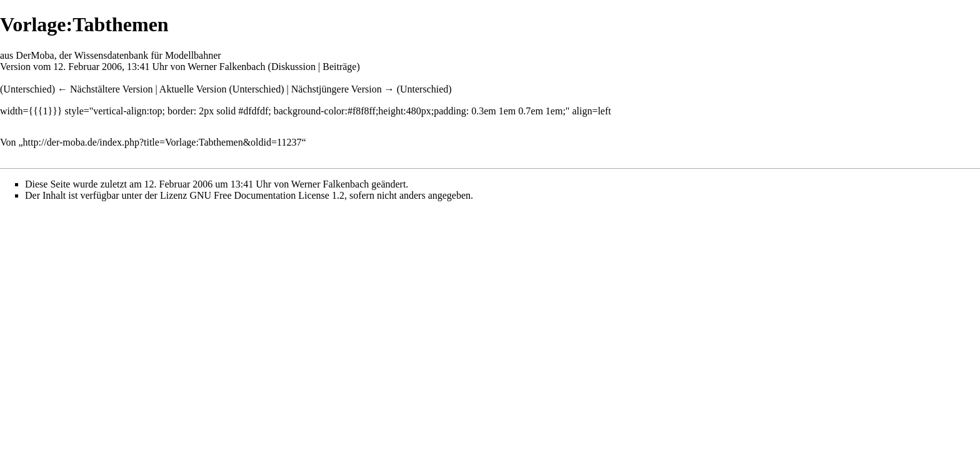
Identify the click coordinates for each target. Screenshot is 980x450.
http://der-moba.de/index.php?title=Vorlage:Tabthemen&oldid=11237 (162, 142)
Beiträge (339, 67)
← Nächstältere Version (105, 89)
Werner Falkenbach (226, 67)
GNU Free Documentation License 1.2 (267, 195)
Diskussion (293, 67)
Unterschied (27, 89)
